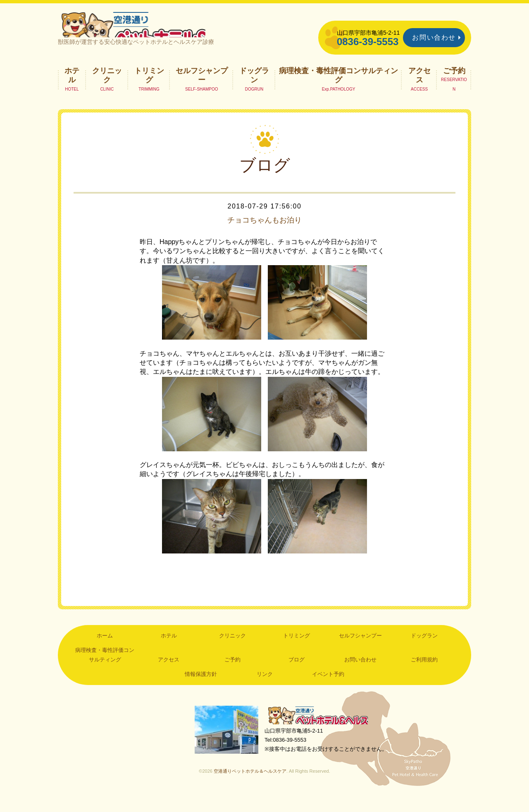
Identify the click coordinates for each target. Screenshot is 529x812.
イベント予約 (328, 688)
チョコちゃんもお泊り (264, 234)
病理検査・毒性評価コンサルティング (338, 89)
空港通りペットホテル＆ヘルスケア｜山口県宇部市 (168, 31)
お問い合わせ (434, 37)
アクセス (419, 89)
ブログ (297, 674)
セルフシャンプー (202, 89)
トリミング (149, 89)
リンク (265, 688)
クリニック (107, 89)
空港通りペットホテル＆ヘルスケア (322, 731)
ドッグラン (254, 89)
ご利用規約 (424, 674)
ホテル (72, 89)
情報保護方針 (201, 688)
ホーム (105, 650)
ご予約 (454, 85)
